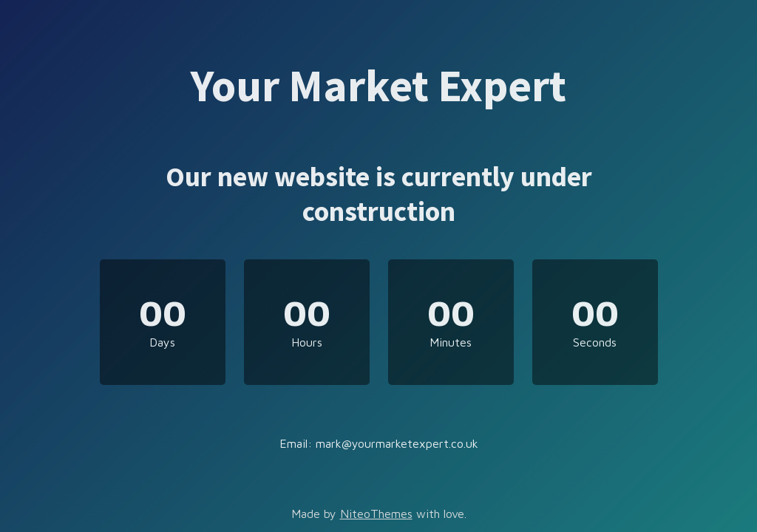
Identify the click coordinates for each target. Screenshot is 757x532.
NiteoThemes (376, 514)
